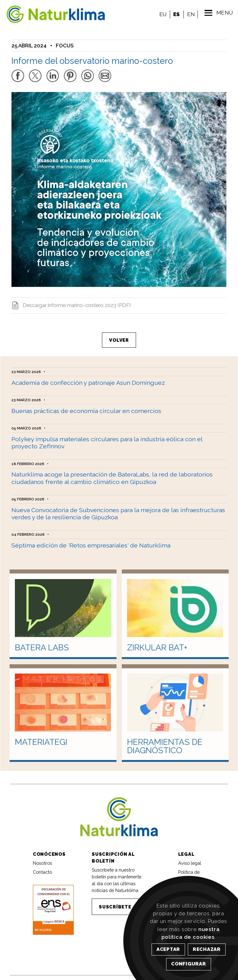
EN (189, 14)
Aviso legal (190, 858)
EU (162, 14)
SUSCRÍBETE (115, 901)
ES (175, 14)
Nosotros (42, 858)
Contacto (42, 867)
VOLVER (119, 336)
